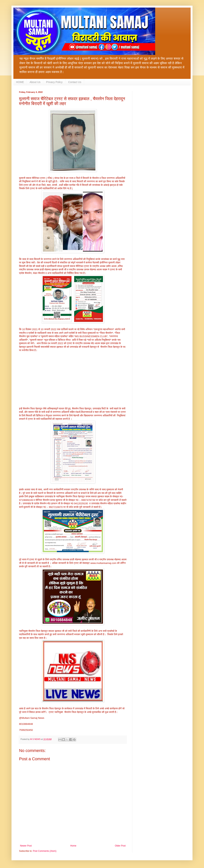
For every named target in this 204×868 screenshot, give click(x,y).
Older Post (120, 846)
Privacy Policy (54, 82)
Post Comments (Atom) (45, 851)
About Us (35, 82)
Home (73, 846)
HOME (20, 82)
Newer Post (26, 846)
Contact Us (75, 82)
